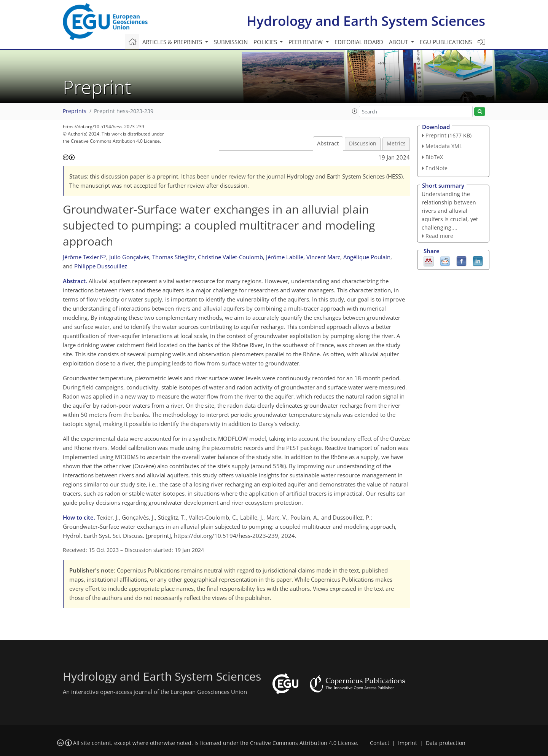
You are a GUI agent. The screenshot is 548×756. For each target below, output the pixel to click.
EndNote (436, 168)
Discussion (363, 144)
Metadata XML (444, 146)
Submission (231, 42)
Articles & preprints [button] (173, 42)
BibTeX (434, 157)
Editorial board (359, 42)
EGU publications (446, 42)
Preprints (75, 111)
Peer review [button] (306, 42)
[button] (355, 111)
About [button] (399, 42)
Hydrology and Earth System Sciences (366, 21)
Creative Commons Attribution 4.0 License (303, 743)
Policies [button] (266, 42)
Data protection (446, 743)
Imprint (408, 743)
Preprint (436, 135)
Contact (380, 743)
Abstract (328, 144)
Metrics (396, 144)
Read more (439, 236)
